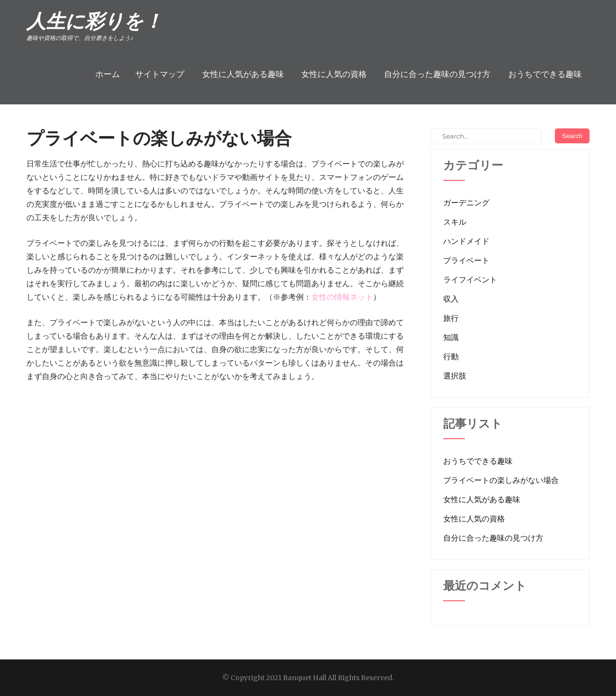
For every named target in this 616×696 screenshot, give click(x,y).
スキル (455, 222)
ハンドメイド (466, 241)
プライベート (466, 260)
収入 (451, 299)
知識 (451, 337)
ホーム (108, 74)
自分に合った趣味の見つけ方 (437, 74)
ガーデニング (466, 202)
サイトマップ (160, 74)
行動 (451, 356)
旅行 (451, 318)
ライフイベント (470, 279)
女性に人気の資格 (334, 74)
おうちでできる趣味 (545, 74)
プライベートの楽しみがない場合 (501, 480)
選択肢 (455, 376)
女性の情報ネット (342, 297)
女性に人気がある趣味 (243, 74)
